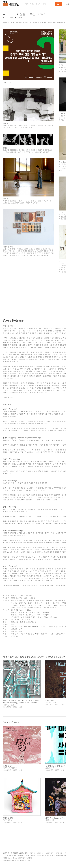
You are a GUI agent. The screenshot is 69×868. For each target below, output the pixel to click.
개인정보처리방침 (37, 853)
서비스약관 (50, 853)
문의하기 (59, 853)
